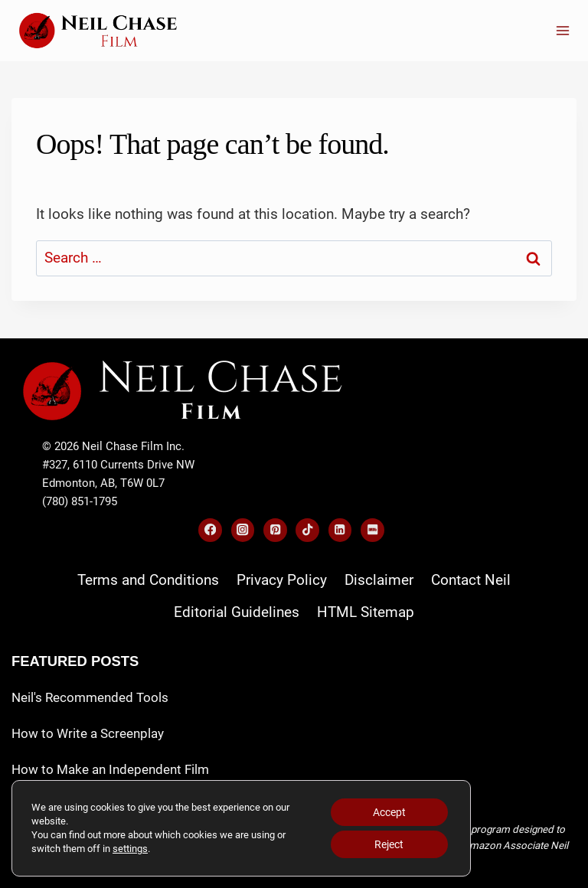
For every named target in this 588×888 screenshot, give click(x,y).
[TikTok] (307, 530)
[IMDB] (372, 530)
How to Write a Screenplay (88, 733)
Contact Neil (471, 580)
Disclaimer (379, 580)
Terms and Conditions (148, 580)
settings (130, 849)
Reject (389, 844)
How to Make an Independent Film (110, 769)
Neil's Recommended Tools (90, 697)
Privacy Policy (282, 580)
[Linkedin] (340, 530)
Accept (389, 812)
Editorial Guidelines (237, 612)
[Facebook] (210, 530)
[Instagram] (243, 530)
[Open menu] (562, 30)
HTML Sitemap (366, 612)
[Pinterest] (275, 530)
